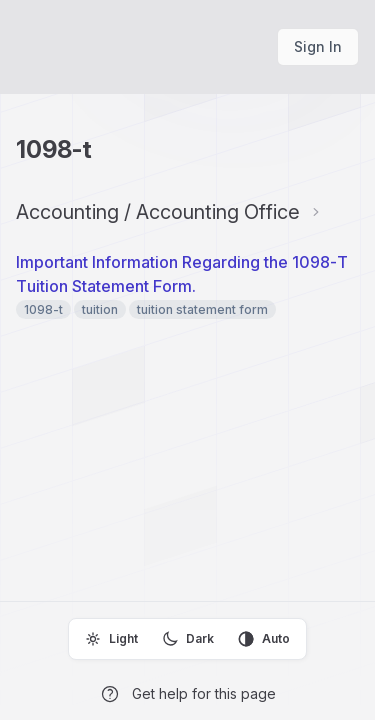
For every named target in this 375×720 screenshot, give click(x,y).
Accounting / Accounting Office (158, 212)
